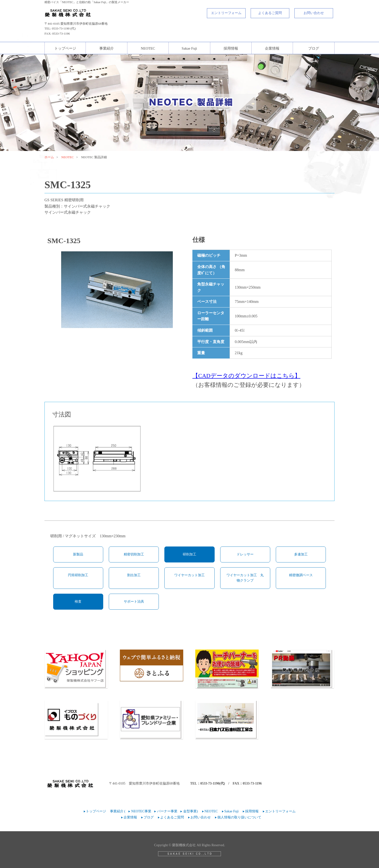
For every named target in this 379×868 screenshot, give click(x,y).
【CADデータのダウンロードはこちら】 (246, 376)
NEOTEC (148, 48)
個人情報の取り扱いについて (239, 817)
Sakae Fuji (189, 48)
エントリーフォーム (226, 13)
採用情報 (231, 48)
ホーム (49, 157)
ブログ (314, 48)
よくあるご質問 (270, 13)
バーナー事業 (167, 811)
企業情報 (272, 48)
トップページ (65, 48)
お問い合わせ (314, 13)
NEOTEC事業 (141, 811)
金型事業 (190, 811)
